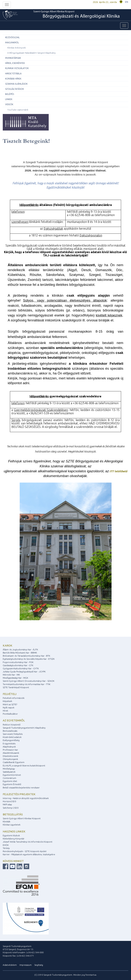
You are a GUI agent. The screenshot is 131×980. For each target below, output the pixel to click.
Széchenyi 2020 (11, 808)
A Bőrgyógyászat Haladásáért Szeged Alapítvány (32, 53)
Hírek (5, 711)
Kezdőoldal (12, 37)
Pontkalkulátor (10, 714)
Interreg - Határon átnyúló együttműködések (26, 798)
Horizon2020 (9, 801)
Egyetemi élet (10, 781)
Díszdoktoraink (10, 756)
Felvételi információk (14, 698)
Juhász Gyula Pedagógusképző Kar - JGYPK (24, 672)
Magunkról (12, 42)
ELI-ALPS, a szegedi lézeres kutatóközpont (24, 766)
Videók (9, 104)
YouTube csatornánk (18, 110)
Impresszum (26, 965)
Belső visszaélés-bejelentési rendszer (21, 788)
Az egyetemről (14, 720)
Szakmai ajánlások (16, 84)
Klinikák (7, 822)
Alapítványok (9, 747)
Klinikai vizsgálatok (17, 68)
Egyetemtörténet (12, 775)
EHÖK (6, 845)
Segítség (39, 965)
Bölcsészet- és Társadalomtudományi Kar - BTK (26, 656)
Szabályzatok (9, 772)
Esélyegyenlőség (11, 740)
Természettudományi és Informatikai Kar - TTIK (27, 684)
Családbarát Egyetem (14, 762)
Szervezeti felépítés (13, 734)
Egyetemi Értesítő (12, 784)
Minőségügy (9, 769)
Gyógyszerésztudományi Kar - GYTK (21, 668)
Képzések (7, 701)
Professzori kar (10, 750)
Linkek (9, 99)
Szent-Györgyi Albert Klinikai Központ (77, 15)
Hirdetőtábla (13, 74)
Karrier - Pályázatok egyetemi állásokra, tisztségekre (29, 854)
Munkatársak (13, 58)
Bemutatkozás (10, 731)
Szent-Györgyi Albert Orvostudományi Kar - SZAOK (29, 681)
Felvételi (10, 694)
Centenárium (9, 778)
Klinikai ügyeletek (12, 825)
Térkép (6, 848)
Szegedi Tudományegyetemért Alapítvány (24, 728)
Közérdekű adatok (12, 737)
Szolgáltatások (15, 89)
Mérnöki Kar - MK (11, 675)
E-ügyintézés (9, 743)
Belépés (10, 94)
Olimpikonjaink (10, 759)
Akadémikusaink (11, 753)
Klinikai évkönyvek (17, 48)
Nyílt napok (9, 708)
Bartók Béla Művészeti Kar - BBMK (20, 653)
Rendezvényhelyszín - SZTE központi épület (25, 851)
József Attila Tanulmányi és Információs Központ (28, 842)
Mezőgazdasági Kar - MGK (15, 678)
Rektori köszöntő (12, 725)
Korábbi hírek (13, 79)
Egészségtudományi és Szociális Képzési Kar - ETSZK (29, 659)
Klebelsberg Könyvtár (14, 839)
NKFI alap (7, 804)
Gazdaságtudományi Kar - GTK (18, 665)
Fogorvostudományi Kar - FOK (18, 662)
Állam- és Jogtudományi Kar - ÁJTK (20, 650)
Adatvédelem (10, 965)
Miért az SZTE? (10, 704)
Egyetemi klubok (11, 835)
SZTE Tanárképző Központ (16, 687)
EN (127, 2)
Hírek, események (15, 63)
